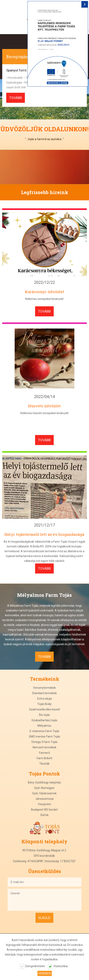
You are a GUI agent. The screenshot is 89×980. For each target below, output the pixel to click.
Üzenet (44, 900)
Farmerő (44, 753)
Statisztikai (61, 966)
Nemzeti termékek (44, 747)
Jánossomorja (44, 799)
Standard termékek (44, 693)
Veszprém (44, 804)
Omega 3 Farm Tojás (44, 742)
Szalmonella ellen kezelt (44, 709)
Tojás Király (44, 704)
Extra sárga (44, 699)
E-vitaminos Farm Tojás (44, 731)
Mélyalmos (44, 726)
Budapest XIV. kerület (44, 810)
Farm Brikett (44, 758)
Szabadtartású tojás (44, 720)
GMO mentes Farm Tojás (44, 737)
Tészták (44, 764)
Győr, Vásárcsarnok (44, 793)
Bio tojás (44, 715)
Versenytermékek (44, 688)
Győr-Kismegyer (44, 788)
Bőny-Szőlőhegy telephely (44, 782)
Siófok (44, 815)
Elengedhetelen (35, 966)
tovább (16, 98)
